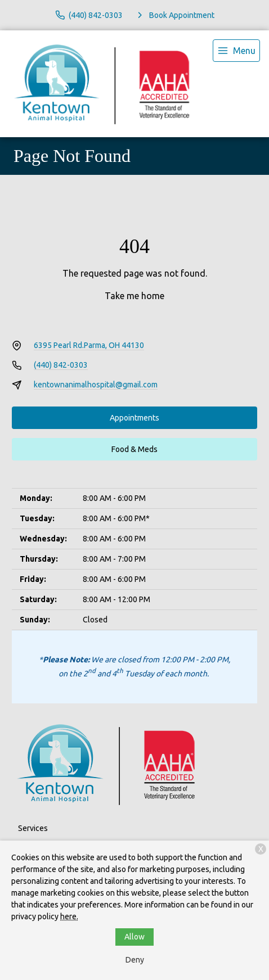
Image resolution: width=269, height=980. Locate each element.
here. (69, 916)
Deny (135, 960)
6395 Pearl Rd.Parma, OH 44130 (89, 345)
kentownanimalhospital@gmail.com (96, 385)
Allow (134, 937)
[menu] (236, 51)
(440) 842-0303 (61, 365)
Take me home (134, 296)
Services (33, 828)
